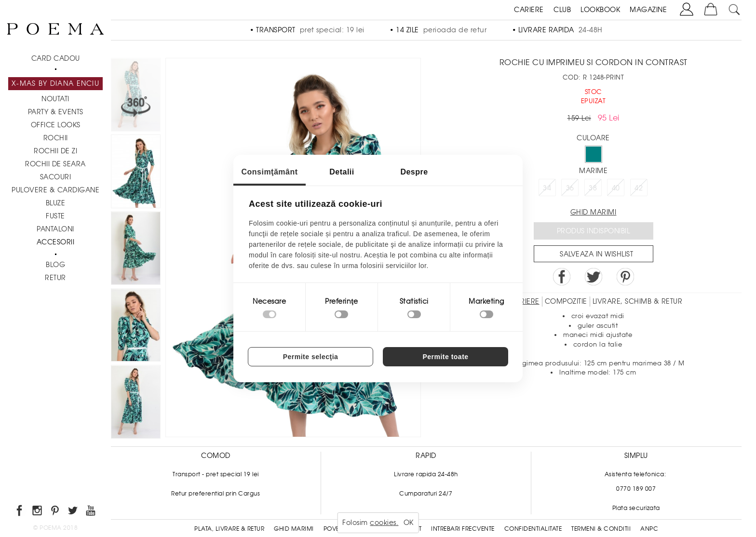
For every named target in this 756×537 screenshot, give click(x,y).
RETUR (55, 278)
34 (547, 188)
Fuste (55, 216)
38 (593, 188)
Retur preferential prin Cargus (216, 494)
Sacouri (56, 177)
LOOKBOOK (600, 10)
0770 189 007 (636, 489)
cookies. (384, 523)
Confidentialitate (533, 529)
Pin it (625, 277)
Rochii (56, 138)
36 (570, 188)
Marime (593, 171)
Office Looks (56, 125)
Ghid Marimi (294, 529)
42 (639, 188)
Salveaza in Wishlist (596, 254)
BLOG (55, 265)
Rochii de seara (55, 164)
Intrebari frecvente (463, 529)
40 (616, 188)
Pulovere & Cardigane (55, 190)
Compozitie (566, 301)
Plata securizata (636, 508)
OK (409, 523)
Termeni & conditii (601, 529)
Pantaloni (55, 229)
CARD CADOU (56, 58)
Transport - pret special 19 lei (216, 474)
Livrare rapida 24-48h (426, 474)
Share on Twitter (594, 277)
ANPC (649, 529)
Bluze (56, 203)
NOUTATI (55, 99)
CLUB (562, 10)
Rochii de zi (55, 151)
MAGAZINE (648, 10)
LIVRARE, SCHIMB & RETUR (638, 301)
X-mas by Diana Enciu (55, 83)
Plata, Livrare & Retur (229, 529)
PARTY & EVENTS (56, 112)
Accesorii (56, 242)
